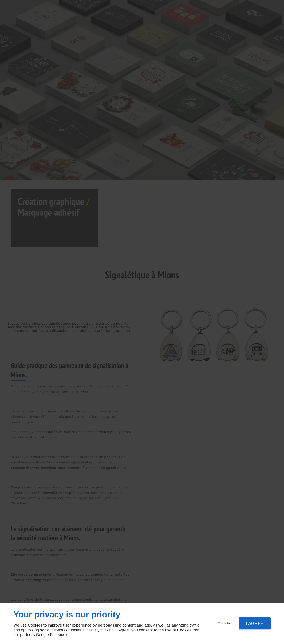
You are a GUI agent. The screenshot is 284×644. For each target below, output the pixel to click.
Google (42, 635)
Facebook (59, 635)
